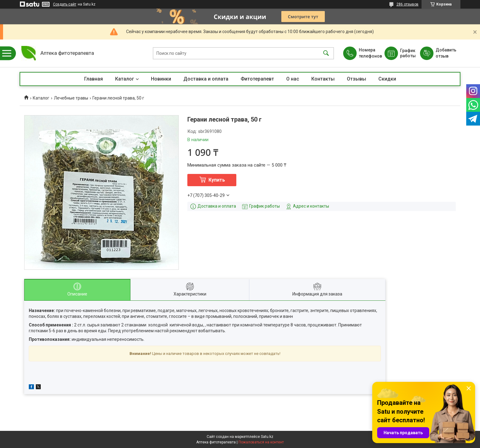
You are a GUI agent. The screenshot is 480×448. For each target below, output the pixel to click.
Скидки (387, 79)
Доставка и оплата (206, 79)
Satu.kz (267, 437)
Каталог (125, 79)
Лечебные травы (71, 98)
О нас (293, 79)
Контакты (323, 79)
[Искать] (326, 53)
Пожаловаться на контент (261, 442)
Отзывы (356, 79)
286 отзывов (407, 4)
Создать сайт (65, 4)
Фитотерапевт (257, 79)
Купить (217, 180)
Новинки (161, 79)
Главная (94, 79)
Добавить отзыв (446, 53)
